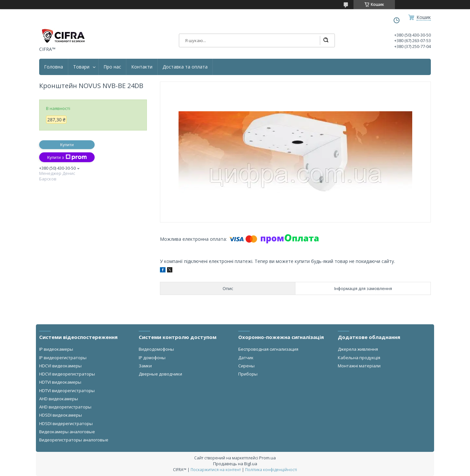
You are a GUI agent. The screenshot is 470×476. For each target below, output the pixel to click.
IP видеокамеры (56, 349)
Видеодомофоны (156, 349)
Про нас (112, 67)
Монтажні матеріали (359, 366)
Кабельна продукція (359, 358)
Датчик (246, 358)
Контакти (142, 67)
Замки (145, 366)
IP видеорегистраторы (63, 358)
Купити (67, 145)
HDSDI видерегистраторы (66, 423)
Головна (54, 67)
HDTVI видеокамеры (60, 382)
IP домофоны (152, 358)
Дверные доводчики (160, 374)
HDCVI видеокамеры (60, 366)
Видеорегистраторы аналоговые (74, 440)
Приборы (248, 374)
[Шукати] (326, 40)
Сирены (246, 366)
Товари (81, 67)
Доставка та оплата (185, 67)
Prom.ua (267, 458)
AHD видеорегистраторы (65, 407)
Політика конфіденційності (271, 470)
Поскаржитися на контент (216, 470)
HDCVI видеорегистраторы (67, 374)
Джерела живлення (358, 349)
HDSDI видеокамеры (61, 415)
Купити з (67, 157)
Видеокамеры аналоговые (67, 432)
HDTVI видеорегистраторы (67, 391)
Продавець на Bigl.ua (235, 464)
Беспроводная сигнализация (268, 349)
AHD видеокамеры (59, 399)
